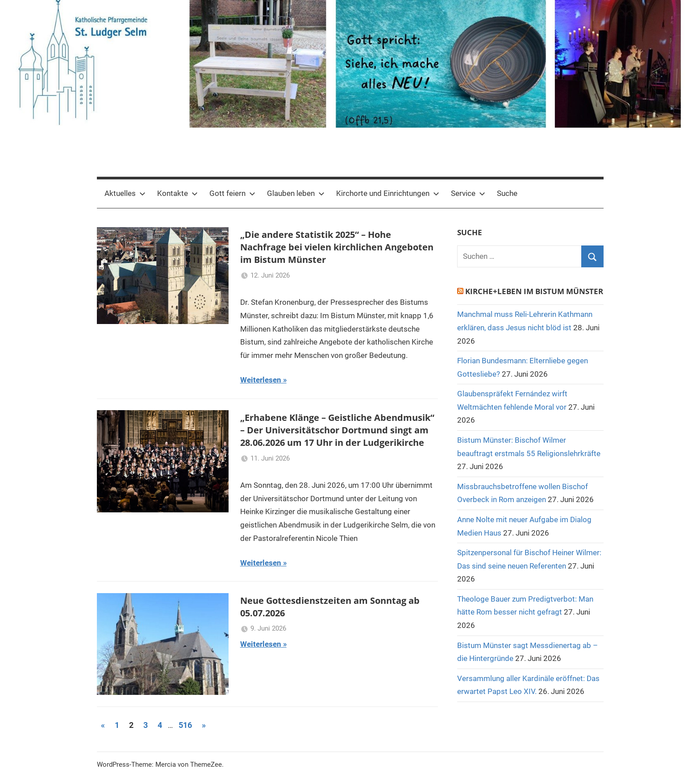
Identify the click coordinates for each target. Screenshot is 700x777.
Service (468, 193)
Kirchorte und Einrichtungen (388, 193)
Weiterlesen (261, 380)
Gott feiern (232, 193)
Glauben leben (296, 193)
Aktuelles (125, 193)
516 (185, 725)
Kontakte (177, 193)
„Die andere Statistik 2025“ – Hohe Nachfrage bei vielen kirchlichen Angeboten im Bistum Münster (337, 247)
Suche (507, 193)
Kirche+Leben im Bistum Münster (534, 291)
